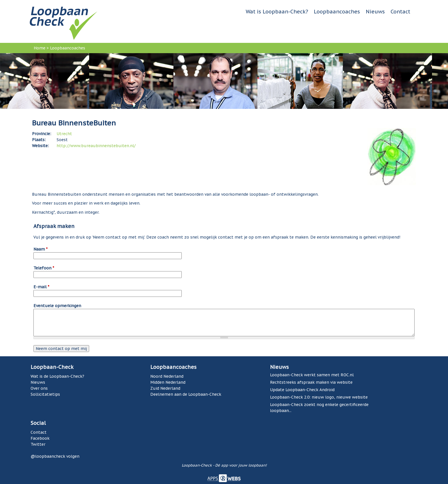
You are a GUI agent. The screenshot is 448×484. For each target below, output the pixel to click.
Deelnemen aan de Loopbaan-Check (186, 394)
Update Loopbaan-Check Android (302, 390)
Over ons (39, 388)
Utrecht (64, 134)
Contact (400, 12)
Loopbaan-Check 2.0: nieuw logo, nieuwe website (319, 397)
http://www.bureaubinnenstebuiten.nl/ (96, 146)
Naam (40, 249)
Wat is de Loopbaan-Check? (57, 376)
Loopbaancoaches (337, 12)
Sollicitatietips (45, 394)
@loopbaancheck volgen (55, 456)
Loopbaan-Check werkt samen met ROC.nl (312, 375)
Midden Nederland (168, 382)
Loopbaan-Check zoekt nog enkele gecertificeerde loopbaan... (319, 408)
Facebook (40, 438)
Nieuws (375, 12)
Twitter (38, 444)
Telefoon (44, 268)
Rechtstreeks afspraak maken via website (311, 382)
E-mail (41, 287)
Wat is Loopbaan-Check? (277, 12)
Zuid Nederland (165, 388)
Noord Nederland (167, 376)
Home (40, 48)
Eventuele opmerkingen (57, 306)
